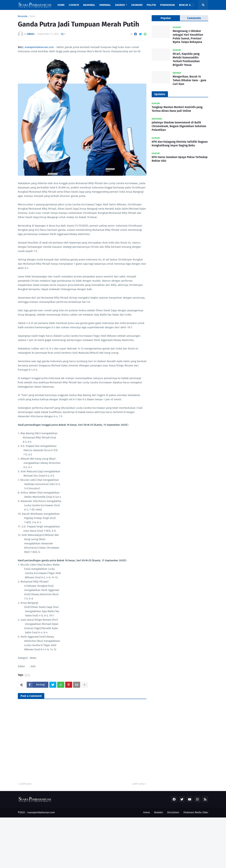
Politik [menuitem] (151, 5)
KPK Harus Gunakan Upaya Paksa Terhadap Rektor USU (180, 159)
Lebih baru (26, 784)
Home (147, 812)
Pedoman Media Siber (196, 812)
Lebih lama (138, 784)
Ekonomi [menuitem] (137, 5)
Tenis (32, 16)
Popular (166, 18)
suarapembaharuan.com (39, 47)
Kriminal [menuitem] (105, 5)
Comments (194, 18)
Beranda (23, 16)
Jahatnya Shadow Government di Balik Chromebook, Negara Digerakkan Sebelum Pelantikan (179, 126)
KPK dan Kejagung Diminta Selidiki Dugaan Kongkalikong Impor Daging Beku (180, 144)
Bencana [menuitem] (185, 5)
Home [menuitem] (61, 5)
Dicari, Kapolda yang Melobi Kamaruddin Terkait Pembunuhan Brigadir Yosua (186, 59)
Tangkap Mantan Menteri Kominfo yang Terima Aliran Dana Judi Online (177, 109)
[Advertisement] (106, 842)
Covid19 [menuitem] (74, 5)
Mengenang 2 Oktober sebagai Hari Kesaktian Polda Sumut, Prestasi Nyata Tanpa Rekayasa (188, 36)
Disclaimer (173, 812)
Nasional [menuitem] (89, 5)
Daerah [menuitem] (120, 5)
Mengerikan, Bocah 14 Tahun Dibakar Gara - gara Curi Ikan (189, 80)
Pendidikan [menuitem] (167, 5)
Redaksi (159, 812)
